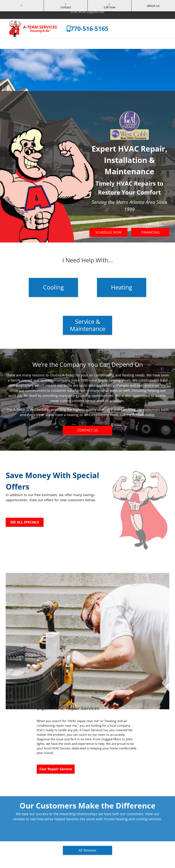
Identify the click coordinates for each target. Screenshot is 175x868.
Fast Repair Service (56, 769)
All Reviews (87, 850)
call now (110, 6)
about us (153, 6)
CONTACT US (88, 430)
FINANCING (150, 232)
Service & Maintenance (88, 325)
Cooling (53, 287)
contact (66, 6)
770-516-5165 (89, 29)
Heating (122, 287)
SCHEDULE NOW (108, 232)
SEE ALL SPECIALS (25, 522)
